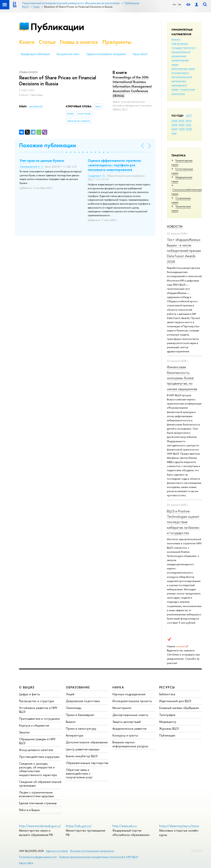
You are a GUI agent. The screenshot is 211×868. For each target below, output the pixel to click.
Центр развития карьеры (83, 749)
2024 (188, 121)
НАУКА (118, 687)
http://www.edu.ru (125, 826)
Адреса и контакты (57, 851)
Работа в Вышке (29, 810)
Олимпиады (74, 708)
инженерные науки (183, 69)
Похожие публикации (48, 145)
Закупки (24, 732)
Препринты (117, 42)
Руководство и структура (36, 701)
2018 (189, 129)
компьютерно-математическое (182, 75)
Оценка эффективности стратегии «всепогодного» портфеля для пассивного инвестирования (114, 165)
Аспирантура (75, 735)
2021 (189, 125)
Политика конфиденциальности (38, 857)
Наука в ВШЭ (140, 54)
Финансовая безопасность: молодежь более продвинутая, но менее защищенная (182, 378)
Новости (175, 226)
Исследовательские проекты (132, 701)
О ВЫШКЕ (27, 687)
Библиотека (167, 694)
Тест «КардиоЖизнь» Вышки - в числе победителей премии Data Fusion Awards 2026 (184, 250)
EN (180, 5)
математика (179, 81)
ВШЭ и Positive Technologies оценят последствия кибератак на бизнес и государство (183, 522)
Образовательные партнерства (87, 763)
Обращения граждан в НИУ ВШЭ (37, 741)
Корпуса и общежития (34, 725)
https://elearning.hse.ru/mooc (179, 826)
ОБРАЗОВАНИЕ (78, 687)
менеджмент (179, 85)
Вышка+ (71, 722)
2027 (189, 116)
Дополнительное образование (87, 742)
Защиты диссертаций (127, 722)
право (175, 89)
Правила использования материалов (106, 54)
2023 (174, 125)
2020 (175, 129)
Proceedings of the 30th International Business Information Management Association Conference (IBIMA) (132, 86)
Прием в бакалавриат (80, 715)
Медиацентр (168, 722)
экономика (178, 94)
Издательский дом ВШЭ (175, 701)
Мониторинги (122, 708)
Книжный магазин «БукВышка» (179, 708)
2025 (181, 121)
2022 (181, 125)
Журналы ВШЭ (169, 729)
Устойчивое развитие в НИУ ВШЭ (38, 710)
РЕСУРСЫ (167, 687)
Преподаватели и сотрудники (39, 719)
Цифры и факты (30, 694)
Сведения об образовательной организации (40, 784)
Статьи (47, 42)
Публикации (57, 27)
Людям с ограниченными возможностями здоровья (36, 794)
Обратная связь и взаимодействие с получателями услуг (79, 773)
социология (187, 89)
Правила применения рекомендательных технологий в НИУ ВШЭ (98, 857)
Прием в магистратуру (81, 729)
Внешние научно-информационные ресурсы (130, 744)
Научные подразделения (129, 694)
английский (36, 106)
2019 (182, 129)
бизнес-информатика (180, 41)
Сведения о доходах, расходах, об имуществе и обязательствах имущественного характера (38, 769)
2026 (174, 121)
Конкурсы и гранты (125, 735)
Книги (27, 42)
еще (174, 133)
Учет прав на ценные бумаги (42, 161)
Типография (167, 715)
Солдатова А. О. (97, 176)
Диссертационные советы (130, 715)
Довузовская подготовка (83, 701)
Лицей (70, 694)
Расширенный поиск (68, 54)
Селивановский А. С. (32, 167)
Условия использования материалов (92, 851)
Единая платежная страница (38, 803)
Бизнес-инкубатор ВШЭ (82, 756)
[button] (62, 152)
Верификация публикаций (35, 54)
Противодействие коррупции (39, 757)
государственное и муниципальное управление (183, 52)
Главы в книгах (79, 42)
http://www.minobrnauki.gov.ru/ (40, 826)
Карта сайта (26, 863)
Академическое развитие (130, 729)
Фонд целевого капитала (36, 750)
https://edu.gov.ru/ (79, 826)
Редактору (196, 850)
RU (175, 5)
